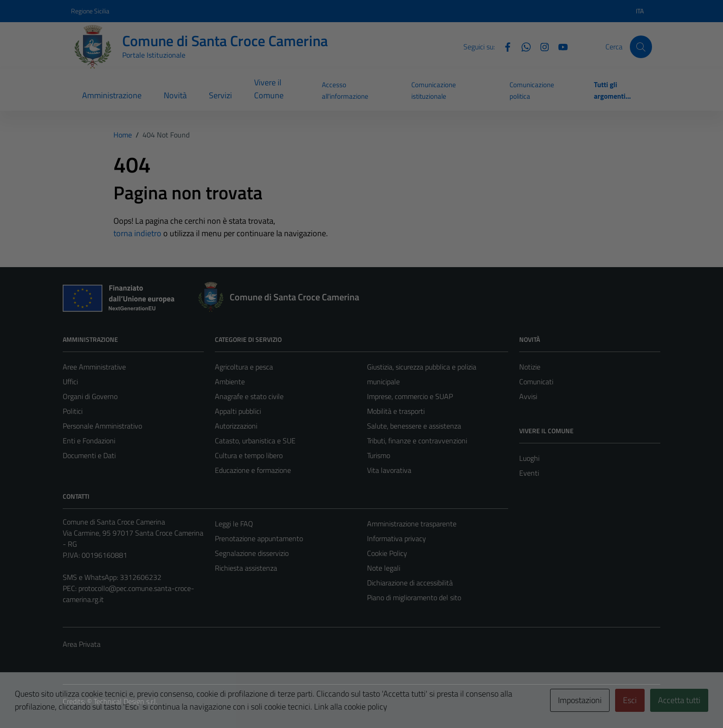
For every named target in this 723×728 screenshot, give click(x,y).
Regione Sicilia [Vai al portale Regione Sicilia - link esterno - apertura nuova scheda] (90, 11)
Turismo (379, 455)
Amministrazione (112, 95)
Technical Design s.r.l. (125, 701)
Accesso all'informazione (345, 90)
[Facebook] (504, 46)
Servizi (220, 95)
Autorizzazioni (236, 426)
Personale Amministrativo (102, 426)
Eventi (529, 473)
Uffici (70, 382)
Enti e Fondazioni (89, 441)
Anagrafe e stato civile (249, 396)
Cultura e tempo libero (249, 455)
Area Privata (82, 644)
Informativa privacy (397, 538)
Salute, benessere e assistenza (414, 426)
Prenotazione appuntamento (259, 538)
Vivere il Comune (269, 89)
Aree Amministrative (94, 367)
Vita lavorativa (389, 470)
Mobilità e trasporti (396, 411)
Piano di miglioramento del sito (414, 597)
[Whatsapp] (522, 46)
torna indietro (137, 233)
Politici (73, 411)
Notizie (530, 367)
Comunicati (536, 382)
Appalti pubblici (238, 411)
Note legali (384, 568)
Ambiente (230, 382)
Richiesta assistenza (246, 568)
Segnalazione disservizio (252, 553)
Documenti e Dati (89, 455)
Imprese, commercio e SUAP (410, 396)
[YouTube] (559, 46)
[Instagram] (541, 46)
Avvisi (528, 396)
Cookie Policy (387, 553)
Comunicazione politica (532, 90)
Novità (175, 95)
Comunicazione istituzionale (434, 90)
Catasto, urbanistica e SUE (255, 441)
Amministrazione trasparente (412, 524)
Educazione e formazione (253, 470)
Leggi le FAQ (234, 524)
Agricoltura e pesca (244, 367)
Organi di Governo (90, 396)
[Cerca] (641, 47)
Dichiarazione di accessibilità (410, 583)
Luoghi (529, 458)
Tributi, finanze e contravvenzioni (417, 441)
